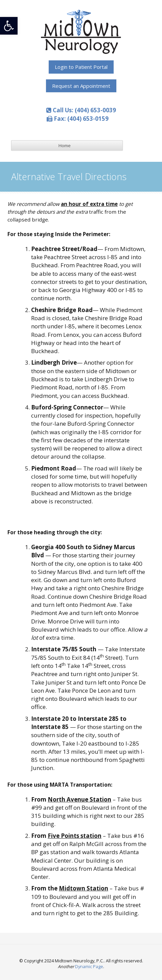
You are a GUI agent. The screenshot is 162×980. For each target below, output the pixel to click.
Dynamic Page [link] (89, 967)
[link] (9, 26)
